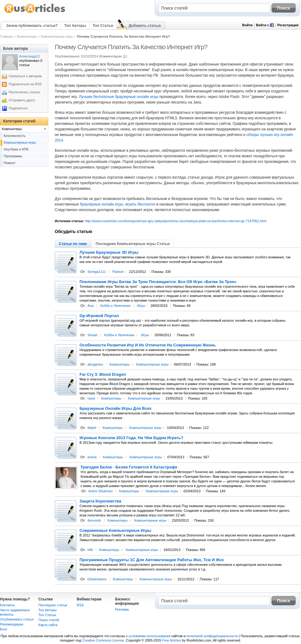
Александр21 (30, 56)
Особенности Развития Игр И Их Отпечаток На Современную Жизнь (148, 345)
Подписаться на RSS (25, 84)
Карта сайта (48, 625)
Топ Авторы (75, 26)
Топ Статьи (103, 26)
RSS (80, 605)
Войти (247, 25)
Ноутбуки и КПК (16, 149)
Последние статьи (53, 605)
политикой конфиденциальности (212, 636)
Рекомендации (12, 624)
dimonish (94, 520)
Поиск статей (49, 620)
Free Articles (172, 640)
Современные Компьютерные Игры (115, 531)
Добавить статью (145, 26)
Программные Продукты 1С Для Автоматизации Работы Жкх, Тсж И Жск (152, 560)
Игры (141, 306)
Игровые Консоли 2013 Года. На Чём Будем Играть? (131, 438)
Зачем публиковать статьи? (32, 26)
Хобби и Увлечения (115, 306)
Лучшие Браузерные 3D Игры (109, 252)
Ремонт (10, 163)
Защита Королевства (100, 501)
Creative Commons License (103, 640)
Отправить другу (22, 100)
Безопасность (15, 136)
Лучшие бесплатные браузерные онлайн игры (119, 97)
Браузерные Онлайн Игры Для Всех (116, 409)
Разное (118, 272)
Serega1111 (97, 272)
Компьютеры (27, 36)
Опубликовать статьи (17, 619)
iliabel (92, 428)
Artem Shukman (101, 491)
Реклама (122, 609)
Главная (6, 36)
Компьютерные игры (57, 36)
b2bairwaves (97, 579)
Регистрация (288, 25)
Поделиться (18, 108)
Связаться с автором (25, 76)
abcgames (95, 364)
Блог (4, 629)
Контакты (7, 605)
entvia (92, 457)
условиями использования (150, 636)
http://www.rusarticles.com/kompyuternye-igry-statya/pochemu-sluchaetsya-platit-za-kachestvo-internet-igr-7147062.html (175, 221)
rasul (91, 398)
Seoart (92, 335)
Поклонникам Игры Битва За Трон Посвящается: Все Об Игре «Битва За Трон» (158, 282)
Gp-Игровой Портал (99, 316)
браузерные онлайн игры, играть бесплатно (118, 204)
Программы (13, 156)
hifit (90, 550)
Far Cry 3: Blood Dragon (103, 375)
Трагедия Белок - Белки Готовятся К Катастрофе (129, 467)
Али (91, 306)
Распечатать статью (24, 92)
